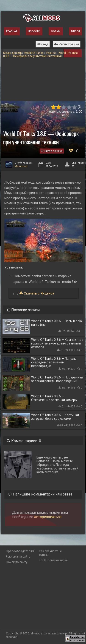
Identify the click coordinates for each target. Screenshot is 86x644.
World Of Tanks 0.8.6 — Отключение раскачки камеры (54, 398)
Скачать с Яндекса (39, 293)
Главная (12, 31)
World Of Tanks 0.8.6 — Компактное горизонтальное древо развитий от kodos (57, 343)
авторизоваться (48, 517)
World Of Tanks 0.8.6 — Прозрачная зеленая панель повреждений (57, 379)
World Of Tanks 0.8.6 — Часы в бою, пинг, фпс (57, 323)
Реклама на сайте (18, 557)
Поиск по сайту (17, 562)
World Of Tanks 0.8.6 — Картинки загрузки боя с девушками (55, 417)
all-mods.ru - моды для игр (49, 633)
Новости (34, 31)
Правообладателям (20, 551)
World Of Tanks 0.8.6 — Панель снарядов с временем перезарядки (54, 362)
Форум (56, 31)
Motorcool (21, 166)
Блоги (75, 31)
